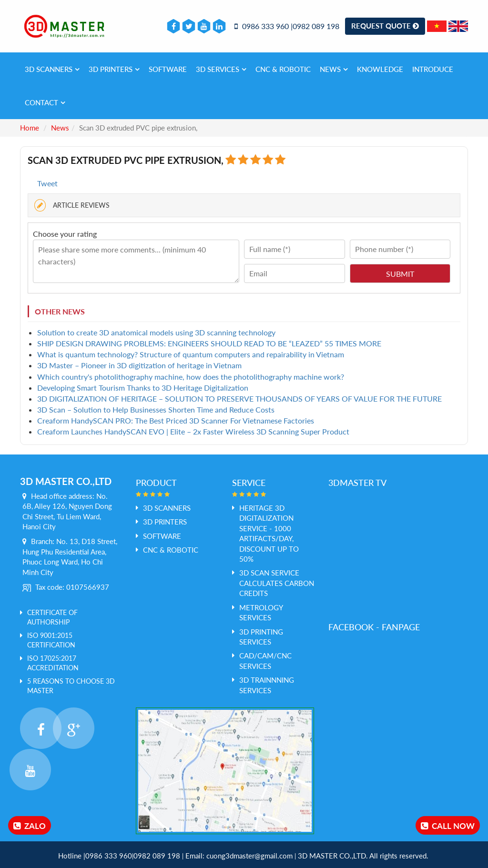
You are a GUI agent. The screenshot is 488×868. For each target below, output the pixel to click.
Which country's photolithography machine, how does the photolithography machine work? (191, 377)
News (334, 69)
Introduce (433, 69)
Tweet (47, 183)
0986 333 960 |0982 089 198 (287, 26)
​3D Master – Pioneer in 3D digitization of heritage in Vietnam (139, 365)
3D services (221, 69)
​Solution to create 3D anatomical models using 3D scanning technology (156, 332)
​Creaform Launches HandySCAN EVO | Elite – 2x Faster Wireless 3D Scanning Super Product (193, 431)
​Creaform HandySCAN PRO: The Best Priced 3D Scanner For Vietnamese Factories (176, 420)
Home (30, 128)
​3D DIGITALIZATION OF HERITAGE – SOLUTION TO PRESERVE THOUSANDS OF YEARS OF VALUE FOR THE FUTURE (239, 399)
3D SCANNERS (52, 69)
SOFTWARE (168, 69)
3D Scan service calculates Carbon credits (277, 583)
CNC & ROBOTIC (283, 69)
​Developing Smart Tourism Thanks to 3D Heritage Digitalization (143, 388)
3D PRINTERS (114, 69)
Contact (45, 102)
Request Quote (385, 26)
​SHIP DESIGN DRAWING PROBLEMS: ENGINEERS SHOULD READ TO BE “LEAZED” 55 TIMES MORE (209, 343)
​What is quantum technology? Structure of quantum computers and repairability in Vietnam (191, 354)
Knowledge (380, 69)
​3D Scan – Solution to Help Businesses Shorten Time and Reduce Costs (156, 409)
